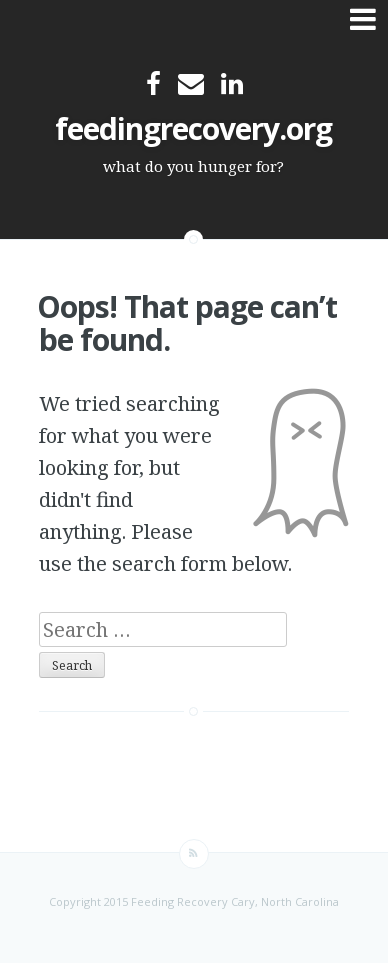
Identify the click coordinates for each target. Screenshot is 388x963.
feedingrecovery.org (193, 128)
